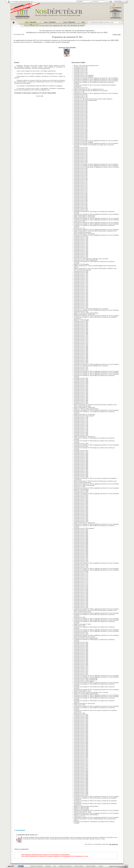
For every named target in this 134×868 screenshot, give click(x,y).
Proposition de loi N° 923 (81, 153)
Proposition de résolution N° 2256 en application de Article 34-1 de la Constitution (96, 620)
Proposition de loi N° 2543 (81, 723)
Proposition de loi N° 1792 (81, 421)
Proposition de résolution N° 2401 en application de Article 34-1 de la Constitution (96, 683)
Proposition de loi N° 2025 (81, 502)
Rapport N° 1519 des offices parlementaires (86, 313)
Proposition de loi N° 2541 (81, 720)
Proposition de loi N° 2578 (81, 769)
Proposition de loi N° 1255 (81, 248)
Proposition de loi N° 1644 (81, 389)
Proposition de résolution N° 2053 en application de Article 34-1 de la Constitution (96, 524)
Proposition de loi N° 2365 (81, 659)
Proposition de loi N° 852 (81, 135)
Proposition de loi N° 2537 (81, 715)
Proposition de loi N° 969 (81, 180)
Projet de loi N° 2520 (79, 713)
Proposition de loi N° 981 (81, 193)
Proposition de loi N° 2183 (81, 591)
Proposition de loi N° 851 (81, 134)
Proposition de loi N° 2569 (81, 756)
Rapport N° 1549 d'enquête (81, 320)
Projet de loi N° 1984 (79, 487)
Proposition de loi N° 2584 (81, 777)
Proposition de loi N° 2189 (81, 599)
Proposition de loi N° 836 (81, 113)
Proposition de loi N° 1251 (81, 242)
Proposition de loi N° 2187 (81, 596)
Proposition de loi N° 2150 (81, 566)
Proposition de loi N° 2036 (81, 517)
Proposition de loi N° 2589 (81, 784)
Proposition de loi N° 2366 (81, 660)
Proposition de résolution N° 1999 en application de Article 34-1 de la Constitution (96, 488)
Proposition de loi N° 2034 (81, 514)
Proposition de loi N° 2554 (81, 735)
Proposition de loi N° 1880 (81, 455)
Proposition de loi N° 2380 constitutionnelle (86, 678)
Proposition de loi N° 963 (81, 171)
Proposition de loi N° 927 (81, 159)
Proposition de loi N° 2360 (81, 652)
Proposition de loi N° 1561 (81, 327)
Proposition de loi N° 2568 (81, 755)
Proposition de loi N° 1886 (81, 463)
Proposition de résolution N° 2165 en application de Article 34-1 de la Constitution (96, 570)
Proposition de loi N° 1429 (81, 300)
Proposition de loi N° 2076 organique (84, 528)
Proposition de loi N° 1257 (81, 250)
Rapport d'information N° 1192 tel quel (84, 234)
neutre (114, 844)
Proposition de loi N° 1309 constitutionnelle (86, 260)
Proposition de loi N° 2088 (81, 542)
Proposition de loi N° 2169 (81, 571)
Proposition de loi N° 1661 (81, 402)
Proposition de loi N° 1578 (81, 342)
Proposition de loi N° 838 (81, 116)
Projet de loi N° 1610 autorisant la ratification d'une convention (91, 366)
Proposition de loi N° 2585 (81, 778)
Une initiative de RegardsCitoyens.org (22, 2)
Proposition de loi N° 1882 (81, 457)
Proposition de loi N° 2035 (81, 516)
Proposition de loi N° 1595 (81, 355)
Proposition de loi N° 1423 (81, 292)
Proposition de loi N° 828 (81, 102)
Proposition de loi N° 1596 (81, 356)
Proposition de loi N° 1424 (81, 293)
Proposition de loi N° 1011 (81, 210)
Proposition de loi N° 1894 (81, 474)
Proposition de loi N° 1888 (81, 466)
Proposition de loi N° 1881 (81, 456)
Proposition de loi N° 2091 (81, 546)
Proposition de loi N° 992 (81, 205)
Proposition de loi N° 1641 (81, 385)
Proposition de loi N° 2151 (81, 567)
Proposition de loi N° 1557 (81, 324)
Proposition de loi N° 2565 (81, 751)
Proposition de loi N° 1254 (81, 246)
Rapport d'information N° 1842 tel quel (84, 437)
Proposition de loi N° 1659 (81, 399)
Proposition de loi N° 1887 (81, 464)
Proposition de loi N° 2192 (81, 603)
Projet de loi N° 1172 (79, 228)
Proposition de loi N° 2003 (81, 491)
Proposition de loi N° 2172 (81, 576)
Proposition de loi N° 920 (81, 150)
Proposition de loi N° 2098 (81, 556)
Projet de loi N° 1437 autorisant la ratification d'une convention (91, 309)
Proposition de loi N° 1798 (81, 430)
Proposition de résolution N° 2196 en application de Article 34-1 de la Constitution (96, 609)
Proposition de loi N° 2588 (81, 783)
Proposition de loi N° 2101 (81, 559)
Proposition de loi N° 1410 (81, 274)
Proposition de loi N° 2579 (81, 770)
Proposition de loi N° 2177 (81, 583)
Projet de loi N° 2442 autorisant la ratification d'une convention (91, 692)
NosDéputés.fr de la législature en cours (75, 856)
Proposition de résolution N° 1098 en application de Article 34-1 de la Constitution (96, 220)
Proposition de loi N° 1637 (81, 380)
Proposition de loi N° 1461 (81, 312)
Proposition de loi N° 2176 (81, 581)
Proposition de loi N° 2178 (81, 584)
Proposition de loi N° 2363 (81, 656)
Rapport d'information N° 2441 (82, 691)
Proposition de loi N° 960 (81, 168)
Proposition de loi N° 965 (81, 174)
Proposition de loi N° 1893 (81, 473)
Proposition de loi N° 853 (81, 136)
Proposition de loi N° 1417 (81, 284)
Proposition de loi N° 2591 (81, 787)
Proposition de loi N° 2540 (81, 719)
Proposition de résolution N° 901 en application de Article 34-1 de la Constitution (96, 141)
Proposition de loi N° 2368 (81, 663)
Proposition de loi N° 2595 (81, 792)
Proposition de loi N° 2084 (81, 537)
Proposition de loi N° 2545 (81, 726)
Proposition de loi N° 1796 (81, 427)
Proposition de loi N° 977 (81, 191)
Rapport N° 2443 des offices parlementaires (86, 694)
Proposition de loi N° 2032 (81, 512)
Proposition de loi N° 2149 (81, 564)
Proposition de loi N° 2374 (81, 671)
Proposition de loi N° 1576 (81, 339)
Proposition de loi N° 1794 (81, 424)
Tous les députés (30, 25)
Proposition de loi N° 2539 (81, 717)
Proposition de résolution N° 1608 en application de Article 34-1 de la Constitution (96, 364)
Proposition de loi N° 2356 (81, 646)
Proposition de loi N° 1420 (81, 288)
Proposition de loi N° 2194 (81, 606)
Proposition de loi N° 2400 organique (84, 681)
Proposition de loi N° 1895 (81, 476)
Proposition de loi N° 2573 (81, 762)
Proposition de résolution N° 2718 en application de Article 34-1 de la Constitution (96, 817)
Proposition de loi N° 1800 (81, 432)
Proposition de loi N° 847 (81, 128)
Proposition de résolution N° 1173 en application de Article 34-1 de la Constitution (96, 230)
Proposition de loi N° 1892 (81, 471)
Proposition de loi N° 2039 (81, 521)
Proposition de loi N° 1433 (81, 306)
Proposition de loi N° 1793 (81, 423)
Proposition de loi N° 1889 (81, 467)
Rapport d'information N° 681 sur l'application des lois (89, 89)
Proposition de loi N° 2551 (81, 734)
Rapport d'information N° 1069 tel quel (84, 216)
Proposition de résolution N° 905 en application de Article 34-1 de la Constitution (96, 143)
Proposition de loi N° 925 (81, 156)
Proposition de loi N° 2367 (81, 662)
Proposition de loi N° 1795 (81, 425)
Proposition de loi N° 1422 (81, 291)
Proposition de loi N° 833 (81, 109)
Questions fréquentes (37, 866)
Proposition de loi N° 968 (81, 178)
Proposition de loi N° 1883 (81, 459)
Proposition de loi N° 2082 (81, 534)
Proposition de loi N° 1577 (81, 341)
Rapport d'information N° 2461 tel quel (84, 703)
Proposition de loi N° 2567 (81, 753)
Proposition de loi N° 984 (81, 196)
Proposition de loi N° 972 (81, 184)
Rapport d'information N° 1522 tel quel (84, 314)
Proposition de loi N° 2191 (81, 602)
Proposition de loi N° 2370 (81, 666)
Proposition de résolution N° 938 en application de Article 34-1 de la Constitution (96, 164)
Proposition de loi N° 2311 (81, 633)
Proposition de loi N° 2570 (81, 758)
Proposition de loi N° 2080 (81, 531)
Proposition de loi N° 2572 (81, 760)
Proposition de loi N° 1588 (81, 349)
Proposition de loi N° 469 (81, 72)
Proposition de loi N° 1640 (81, 384)
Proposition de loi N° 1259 (81, 253)
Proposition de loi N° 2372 (81, 669)
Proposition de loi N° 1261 (81, 256)
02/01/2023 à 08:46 (23, 835)
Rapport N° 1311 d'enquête (81, 264)
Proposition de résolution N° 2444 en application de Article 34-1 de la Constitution (96, 695)
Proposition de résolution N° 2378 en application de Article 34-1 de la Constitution (96, 677)
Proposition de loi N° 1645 (81, 391)
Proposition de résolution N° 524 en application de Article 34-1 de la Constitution (96, 79)
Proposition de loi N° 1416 (81, 282)
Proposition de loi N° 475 (81, 74)
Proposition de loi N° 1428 (81, 299)
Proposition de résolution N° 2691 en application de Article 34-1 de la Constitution (96, 810)
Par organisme (55, 25)
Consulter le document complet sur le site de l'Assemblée (35, 93)
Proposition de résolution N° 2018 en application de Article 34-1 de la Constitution (96, 494)
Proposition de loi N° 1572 (81, 335)
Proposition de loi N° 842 (81, 121)
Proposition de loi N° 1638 (81, 381)
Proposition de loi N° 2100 (81, 558)
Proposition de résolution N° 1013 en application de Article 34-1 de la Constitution (96, 214)
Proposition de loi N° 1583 (81, 346)
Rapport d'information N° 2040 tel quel (84, 523)
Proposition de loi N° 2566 (81, 752)
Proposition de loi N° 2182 (81, 589)
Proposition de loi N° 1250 (81, 241)
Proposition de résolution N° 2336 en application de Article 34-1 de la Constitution (96, 635)
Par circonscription (43, 25)
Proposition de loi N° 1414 (81, 280)
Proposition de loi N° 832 (81, 107)
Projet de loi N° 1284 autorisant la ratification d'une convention (91, 259)
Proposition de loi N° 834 (81, 110)
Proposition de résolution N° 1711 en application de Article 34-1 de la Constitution (96, 410)
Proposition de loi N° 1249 (81, 239)
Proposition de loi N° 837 (81, 114)
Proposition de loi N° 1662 (81, 403)
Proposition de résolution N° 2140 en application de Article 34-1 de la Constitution (96, 563)
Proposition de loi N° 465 (81, 70)
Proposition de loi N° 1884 (81, 460)
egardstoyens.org (116, 866)
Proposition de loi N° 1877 (81, 451)
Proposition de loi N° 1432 (81, 305)
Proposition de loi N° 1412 (81, 277)
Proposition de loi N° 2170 (81, 573)
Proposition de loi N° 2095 (81, 552)
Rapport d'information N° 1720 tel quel (84, 414)
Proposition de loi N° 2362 (81, 655)
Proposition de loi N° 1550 (81, 321)
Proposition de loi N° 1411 (81, 275)
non (110, 844)
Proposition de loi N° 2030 (81, 509)
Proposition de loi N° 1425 (81, 295)
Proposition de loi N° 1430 (81, 302)
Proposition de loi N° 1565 (81, 332)
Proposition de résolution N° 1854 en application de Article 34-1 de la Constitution (96, 445)
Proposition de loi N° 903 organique (84, 142)
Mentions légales (91, 866)
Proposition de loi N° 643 (81, 88)
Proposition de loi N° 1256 (81, 249)
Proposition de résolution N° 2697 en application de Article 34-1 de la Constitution (96, 813)
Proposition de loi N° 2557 (81, 740)
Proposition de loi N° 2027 (81, 505)
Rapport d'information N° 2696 (82, 812)
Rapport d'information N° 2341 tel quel (84, 637)
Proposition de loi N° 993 (81, 206)
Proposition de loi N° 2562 (81, 747)
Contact (101, 866)
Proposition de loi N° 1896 (81, 477)
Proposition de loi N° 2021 (81, 496)
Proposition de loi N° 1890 (81, 469)
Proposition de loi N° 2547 (81, 728)
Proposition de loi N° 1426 (81, 296)
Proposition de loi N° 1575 (81, 338)
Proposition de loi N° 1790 (81, 419)
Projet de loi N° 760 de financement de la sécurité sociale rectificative (93, 99)
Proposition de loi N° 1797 (81, 428)
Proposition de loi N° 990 (81, 202)
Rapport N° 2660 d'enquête (81, 809)
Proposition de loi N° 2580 (81, 772)
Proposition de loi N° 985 (81, 198)
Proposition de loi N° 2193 (81, 605)
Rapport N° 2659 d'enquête (81, 808)
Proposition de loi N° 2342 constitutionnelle (86, 638)
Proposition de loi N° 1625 (81, 378)
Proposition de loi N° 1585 (81, 348)
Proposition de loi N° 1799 (81, 431)
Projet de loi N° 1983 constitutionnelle (84, 485)
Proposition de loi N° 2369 (81, 665)
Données (48, 866)
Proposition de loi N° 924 (81, 154)
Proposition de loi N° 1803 (81, 435)
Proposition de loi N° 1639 (81, 382)
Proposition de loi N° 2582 (81, 774)
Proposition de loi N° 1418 (81, 285)
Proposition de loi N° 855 (81, 139)
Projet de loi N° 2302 (79, 626)
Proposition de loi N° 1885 (81, 462)
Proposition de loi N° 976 (81, 189)
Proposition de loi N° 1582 (81, 345)
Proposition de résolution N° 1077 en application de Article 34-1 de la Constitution (96, 218)
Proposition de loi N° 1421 (81, 289)
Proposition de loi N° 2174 (81, 578)
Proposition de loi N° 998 (81, 209)
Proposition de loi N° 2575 (81, 765)
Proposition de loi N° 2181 (81, 588)
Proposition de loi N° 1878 (81, 452)
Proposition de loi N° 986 (81, 199)
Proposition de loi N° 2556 (81, 738)
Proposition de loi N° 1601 (81, 360)
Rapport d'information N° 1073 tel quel (84, 217)
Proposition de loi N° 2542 (81, 721)
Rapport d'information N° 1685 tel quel (84, 407)
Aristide (32, 835)
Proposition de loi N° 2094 (81, 551)
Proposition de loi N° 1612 (81, 369)
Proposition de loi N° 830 (81, 104)
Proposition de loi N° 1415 (81, 281)
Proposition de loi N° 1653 (81, 392)
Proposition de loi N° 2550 (81, 733)
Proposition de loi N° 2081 (81, 532)
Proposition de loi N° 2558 (81, 741)
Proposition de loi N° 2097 (81, 555)
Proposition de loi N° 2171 (81, 574)
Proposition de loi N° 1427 (81, 298)
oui (117, 844)
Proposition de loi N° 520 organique (84, 77)
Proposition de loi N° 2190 (81, 601)
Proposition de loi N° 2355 (81, 645)
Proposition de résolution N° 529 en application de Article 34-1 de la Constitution (96, 81)
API (55, 866)
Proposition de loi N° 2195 (81, 608)
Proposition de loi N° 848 (81, 129)
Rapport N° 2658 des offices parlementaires (86, 806)
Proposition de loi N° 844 (81, 124)
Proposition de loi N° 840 (81, 118)
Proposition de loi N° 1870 (81, 446)
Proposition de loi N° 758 (81, 96)
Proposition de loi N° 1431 (81, 303)
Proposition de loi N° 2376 (81, 674)
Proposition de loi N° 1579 (81, 343)
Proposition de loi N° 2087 (81, 541)
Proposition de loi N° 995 (81, 207)
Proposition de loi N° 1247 (81, 236)
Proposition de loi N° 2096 (81, 553)
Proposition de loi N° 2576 (81, 766)
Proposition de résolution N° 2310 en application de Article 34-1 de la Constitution (96, 631)
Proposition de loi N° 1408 (81, 271)
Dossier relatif (117, 34)
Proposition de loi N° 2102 (81, 560)
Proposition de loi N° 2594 (81, 791)
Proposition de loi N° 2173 (81, 577)
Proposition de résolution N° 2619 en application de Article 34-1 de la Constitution (96, 797)
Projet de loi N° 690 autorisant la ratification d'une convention (91, 91)
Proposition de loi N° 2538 (81, 716)
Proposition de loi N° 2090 (81, 545)
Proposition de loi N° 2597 (81, 795)
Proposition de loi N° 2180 (81, 587)
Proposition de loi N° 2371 (81, 667)
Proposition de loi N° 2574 (81, 763)
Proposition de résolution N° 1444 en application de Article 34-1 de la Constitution (96, 310)
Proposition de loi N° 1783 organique (84, 416)
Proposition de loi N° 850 (81, 132)
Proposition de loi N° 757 (81, 95)
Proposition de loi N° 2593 (81, 790)
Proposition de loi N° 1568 (81, 334)
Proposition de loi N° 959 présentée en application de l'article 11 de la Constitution (96, 167)
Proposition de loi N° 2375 (81, 673)
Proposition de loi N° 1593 (81, 352)
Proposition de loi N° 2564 (81, 749)
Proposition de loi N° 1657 (81, 396)
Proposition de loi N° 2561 (81, 745)
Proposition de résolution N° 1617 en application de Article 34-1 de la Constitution (96, 374)
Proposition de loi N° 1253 (81, 245)
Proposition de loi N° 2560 (81, 744)
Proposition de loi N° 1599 (81, 359)
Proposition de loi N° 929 (81, 160)
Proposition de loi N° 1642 (81, 387)
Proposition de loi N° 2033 (81, 513)
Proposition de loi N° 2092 (81, 548)
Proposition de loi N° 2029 (81, 507)
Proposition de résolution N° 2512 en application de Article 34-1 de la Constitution (96, 706)
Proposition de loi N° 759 (81, 98)
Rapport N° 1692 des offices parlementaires (86, 409)
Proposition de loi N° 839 (81, 117)
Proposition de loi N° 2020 (81, 495)
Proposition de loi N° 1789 (81, 417)
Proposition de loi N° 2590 (81, 785)
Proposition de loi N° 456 (81, 67)
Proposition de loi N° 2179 (81, 585)
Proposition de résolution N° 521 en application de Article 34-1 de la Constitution (96, 78)
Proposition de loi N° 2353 (81, 642)
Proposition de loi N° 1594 (81, 353)
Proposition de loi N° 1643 (81, 388)
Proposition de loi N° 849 (81, 131)
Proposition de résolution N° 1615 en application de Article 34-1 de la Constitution (96, 373)
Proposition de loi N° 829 (81, 103)
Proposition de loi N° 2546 (81, 727)
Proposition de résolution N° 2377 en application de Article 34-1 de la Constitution (96, 676)
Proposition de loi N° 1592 (81, 350)
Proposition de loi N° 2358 (81, 649)
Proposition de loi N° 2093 (81, 549)
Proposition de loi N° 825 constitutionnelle (85, 100)
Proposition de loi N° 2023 (81, 499)
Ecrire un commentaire (22, 849)
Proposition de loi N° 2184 (81, 592)
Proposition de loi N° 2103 (81, 562)
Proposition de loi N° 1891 (81, 470)
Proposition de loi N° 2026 (81, 503)
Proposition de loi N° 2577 (81, 767)
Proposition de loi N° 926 (81, 157)
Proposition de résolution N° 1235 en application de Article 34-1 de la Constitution (96, 235)
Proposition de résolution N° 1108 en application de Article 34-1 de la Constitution (96, 223)
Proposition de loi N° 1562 (81, 328)
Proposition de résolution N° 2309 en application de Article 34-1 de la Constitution (96, 630)
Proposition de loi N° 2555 (81, 737)
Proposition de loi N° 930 (81, 161)
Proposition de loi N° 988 (81, 200)
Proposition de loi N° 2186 (81, 595)
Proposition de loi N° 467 (81, 71)
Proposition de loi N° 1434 (81, 307)
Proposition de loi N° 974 (81, 186)
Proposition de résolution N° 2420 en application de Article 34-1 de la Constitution (96, 690)
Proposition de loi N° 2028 (81, 506)
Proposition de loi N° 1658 (81, 398)
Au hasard (81, 25)
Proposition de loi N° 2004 (81, 492)
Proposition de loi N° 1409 (81, 273)
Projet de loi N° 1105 (79, 221)
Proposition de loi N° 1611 (81, 367)
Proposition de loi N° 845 (81, 125)
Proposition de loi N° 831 (81, 106)
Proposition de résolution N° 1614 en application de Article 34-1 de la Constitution (96, 371)
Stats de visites (79, 866)
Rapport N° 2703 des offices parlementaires (86, 815)
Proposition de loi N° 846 (81, 127)
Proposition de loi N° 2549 (81, 731)
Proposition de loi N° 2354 (81, 644)
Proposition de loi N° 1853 (81, 444)
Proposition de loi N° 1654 (81, 394)
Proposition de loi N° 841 (81, 120)
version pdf (40, 96)
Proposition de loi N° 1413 (81, 278)
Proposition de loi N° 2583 (81, 776)
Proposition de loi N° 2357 (81, 648)
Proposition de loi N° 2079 (81, 530)
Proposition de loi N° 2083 (81, 535)
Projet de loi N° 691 (79, 92)
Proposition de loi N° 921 (81, 152)
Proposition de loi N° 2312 (81, 634)
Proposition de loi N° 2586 (81, 780)
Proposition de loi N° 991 (81, 203)
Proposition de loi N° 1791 (81, 420)
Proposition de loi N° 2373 (81, 670)
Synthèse (74, 25)
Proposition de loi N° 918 (81, 148)
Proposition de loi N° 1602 (81, 362)
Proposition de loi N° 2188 (81, 598)
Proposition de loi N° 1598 (81, 357)
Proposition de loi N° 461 (81, 68)
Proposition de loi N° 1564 (81, 331)
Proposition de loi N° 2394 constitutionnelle (86, 680)
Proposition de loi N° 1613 (81, 370)
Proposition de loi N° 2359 (81, 651)
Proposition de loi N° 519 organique (84, 75)
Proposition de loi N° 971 (81, 182)
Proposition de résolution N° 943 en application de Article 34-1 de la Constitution (96, 166)
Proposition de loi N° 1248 (81, 238)
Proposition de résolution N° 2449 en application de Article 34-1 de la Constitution (96, 696)
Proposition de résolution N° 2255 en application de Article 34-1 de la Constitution (96, 619)
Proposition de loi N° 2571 (81, 759)
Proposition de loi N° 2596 (81, 794)
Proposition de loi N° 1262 (81, 257)
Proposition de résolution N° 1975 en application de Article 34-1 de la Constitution (96, 484)
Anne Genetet (71, 48)
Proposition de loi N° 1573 (81, 337)
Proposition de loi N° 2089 (81, 544)
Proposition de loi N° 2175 (81, 580)
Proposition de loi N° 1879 (81, 453)
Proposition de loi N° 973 (81, 185)
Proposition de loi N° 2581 (81, 773)
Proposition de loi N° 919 (81, 149)
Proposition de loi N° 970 (81, 181)
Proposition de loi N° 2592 (81, 788)
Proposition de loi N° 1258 (81, 252)
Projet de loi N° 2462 (79, 705)
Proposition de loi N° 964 (81, 173)
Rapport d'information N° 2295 (82, 624)
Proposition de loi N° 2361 (81, 653)
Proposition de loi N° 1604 (81, 363)
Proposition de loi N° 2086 (81, 539)
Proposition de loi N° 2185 (81, 594)
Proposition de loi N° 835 (81, 111)
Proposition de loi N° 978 (81, 192)
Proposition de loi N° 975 (81, 188)
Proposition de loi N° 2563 (81, 748)
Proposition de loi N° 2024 (81, 501)
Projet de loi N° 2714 (79, 816)
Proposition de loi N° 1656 (81, 395)
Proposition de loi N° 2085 (81, 538)
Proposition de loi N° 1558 (81, 325)
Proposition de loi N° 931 (81, 163)
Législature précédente (65, 866)
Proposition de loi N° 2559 (81, 742)
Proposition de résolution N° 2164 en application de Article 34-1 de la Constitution (96, 569)
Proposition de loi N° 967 (81, 177)
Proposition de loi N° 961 (81, 170)
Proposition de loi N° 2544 (81, 724)
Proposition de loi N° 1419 (81, 287)
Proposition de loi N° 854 (81, 138)
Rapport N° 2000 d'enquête (81, 489)
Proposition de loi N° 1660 (81, 400)
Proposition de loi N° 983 (81, 195)
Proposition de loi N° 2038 (81, 520)
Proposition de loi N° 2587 (81, 781)
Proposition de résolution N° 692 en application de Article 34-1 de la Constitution (96, 93)
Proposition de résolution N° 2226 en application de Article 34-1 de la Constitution (96, 613)
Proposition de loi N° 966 (81, 175)
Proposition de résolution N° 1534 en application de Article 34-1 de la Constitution (96, 316)
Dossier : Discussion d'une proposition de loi (86, 66)
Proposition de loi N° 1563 (81, 330)
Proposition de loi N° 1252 (81, 243)
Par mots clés (65, 25)
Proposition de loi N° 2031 (81, 510)
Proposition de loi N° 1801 (81, 434)
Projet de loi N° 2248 (79, 617)
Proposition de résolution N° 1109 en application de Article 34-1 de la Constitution (96, 224)
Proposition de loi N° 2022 (81, 498)
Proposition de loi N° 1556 (81, 323)
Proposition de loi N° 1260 (81, 255)
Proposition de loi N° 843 (81, 123)
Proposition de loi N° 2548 (81, 730)
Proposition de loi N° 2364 (81, 658)
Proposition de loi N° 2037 (81, 519)
